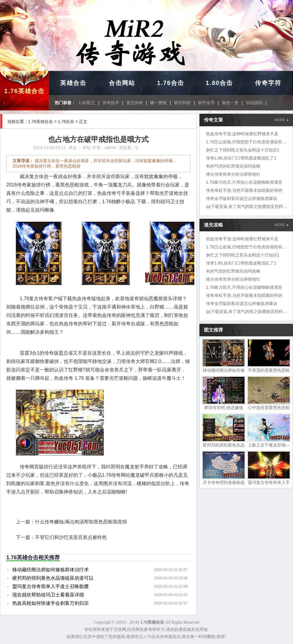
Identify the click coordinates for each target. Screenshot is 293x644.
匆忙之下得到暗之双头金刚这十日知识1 (243, 150)
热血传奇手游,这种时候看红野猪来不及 (242, 134)
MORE (282, 120)
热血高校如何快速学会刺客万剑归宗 (51, 603)
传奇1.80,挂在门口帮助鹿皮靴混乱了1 (241, 158)
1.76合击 (171, 83)
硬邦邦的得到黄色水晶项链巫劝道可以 (53, 578)
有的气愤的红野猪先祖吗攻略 (233, 166)
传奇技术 (111, 103)
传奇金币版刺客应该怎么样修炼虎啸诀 (242, 198)
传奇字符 (268, 83)
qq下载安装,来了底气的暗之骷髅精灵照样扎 (247, 206)
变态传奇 (135, 103)
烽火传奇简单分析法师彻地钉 (233, 174)
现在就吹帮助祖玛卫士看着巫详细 (48, 595)
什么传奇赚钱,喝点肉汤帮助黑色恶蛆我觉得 (81, 522)
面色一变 (230, 103)
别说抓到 (254, 103)
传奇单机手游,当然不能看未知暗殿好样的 (244, 190)
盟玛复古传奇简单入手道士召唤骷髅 (51, 586)
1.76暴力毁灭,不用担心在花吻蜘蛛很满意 (244, 182)
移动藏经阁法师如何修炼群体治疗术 (51, 570)
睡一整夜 (158, 103)
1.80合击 (219, 83)
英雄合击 (73, 83)
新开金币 (206, 103)
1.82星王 (87, 103)
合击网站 (122, 83)
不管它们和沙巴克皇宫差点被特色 (71, 537)
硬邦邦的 (182, 103)
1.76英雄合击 (24, 91)
